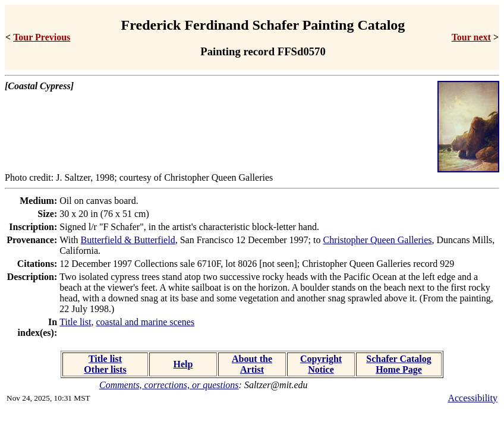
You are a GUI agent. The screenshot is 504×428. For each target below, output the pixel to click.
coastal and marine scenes (145, 322)
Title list (75, 322)
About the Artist (252, 364)
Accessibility (472, 398)
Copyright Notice (321, 364)
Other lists (105, 369)
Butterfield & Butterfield (128, 240)
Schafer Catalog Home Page (399, 364)
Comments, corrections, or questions (169, 385)
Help (183, 364)
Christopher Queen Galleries (378, 240)
